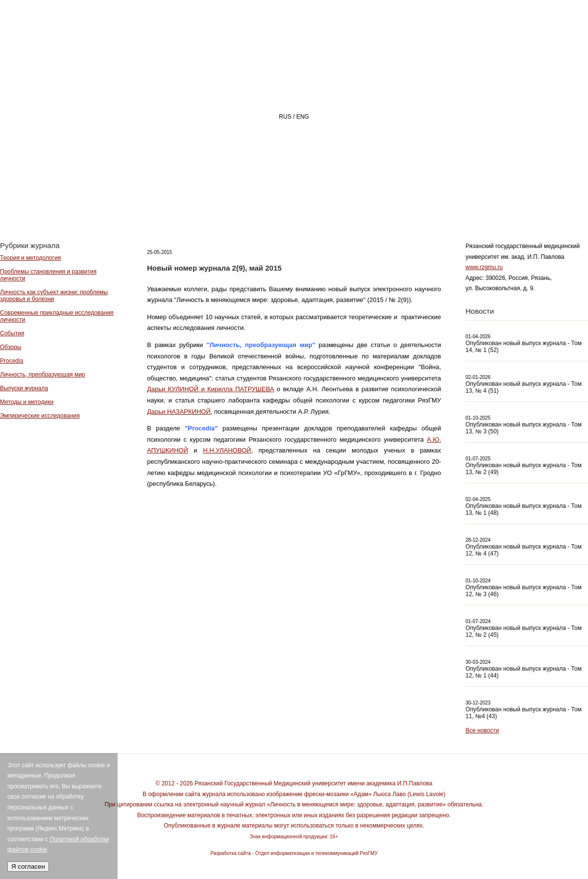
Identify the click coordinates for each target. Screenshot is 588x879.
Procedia (12, 361)
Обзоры (11, 347)
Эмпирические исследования (40, 416)
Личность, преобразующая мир (43, 375)
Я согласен (28, 866)
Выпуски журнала (24, 388)
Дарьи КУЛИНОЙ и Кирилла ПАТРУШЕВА (210, 389)
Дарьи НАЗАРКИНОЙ (179, 412)
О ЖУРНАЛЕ (302, 204)
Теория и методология (30, 258)
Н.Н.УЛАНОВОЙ (227, 450)
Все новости (482, 730)
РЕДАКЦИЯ (378, 204)
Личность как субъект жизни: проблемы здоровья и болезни (54, 296)
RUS (285, 117)
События (12, 333)
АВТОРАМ (448, 204)
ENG (303, 117)
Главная (229, 204)
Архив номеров (532, 204)
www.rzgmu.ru (484, 267)
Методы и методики (27, 402)
